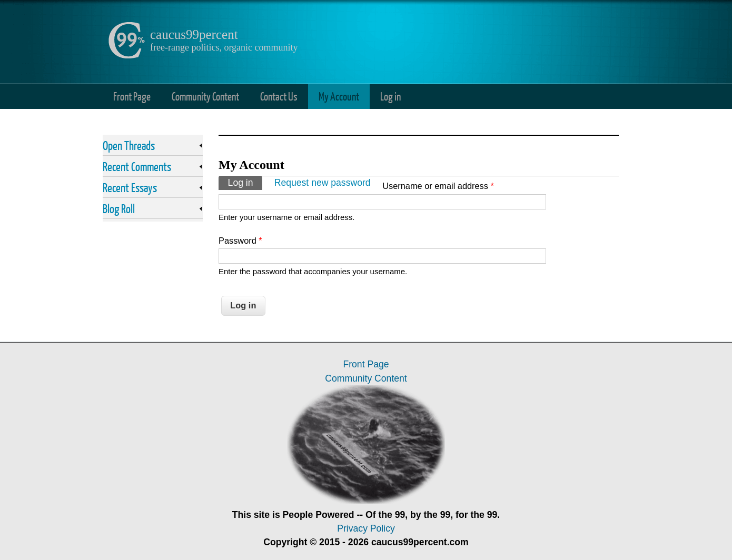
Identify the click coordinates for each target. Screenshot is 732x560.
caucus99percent (194, 34)
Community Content (205, 96)
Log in (390, 96)
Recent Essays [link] (130, 187)
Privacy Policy (366, 528)
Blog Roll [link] (119, 208)
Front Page (132, 96)
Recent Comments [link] (137, 166)
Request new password (323, 183)
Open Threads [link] (129, 145)
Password (240, 241)
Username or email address (438, 186)
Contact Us (279, 96)
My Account (339, 96)
